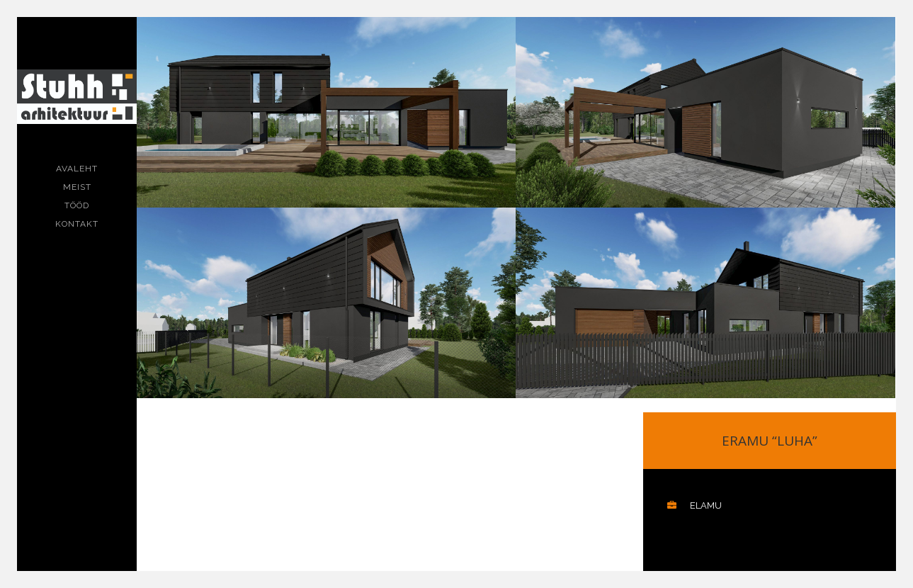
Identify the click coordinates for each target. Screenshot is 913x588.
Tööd (77, 205)
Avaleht (77, 169)
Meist (77, 187)
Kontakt (77, 224)
